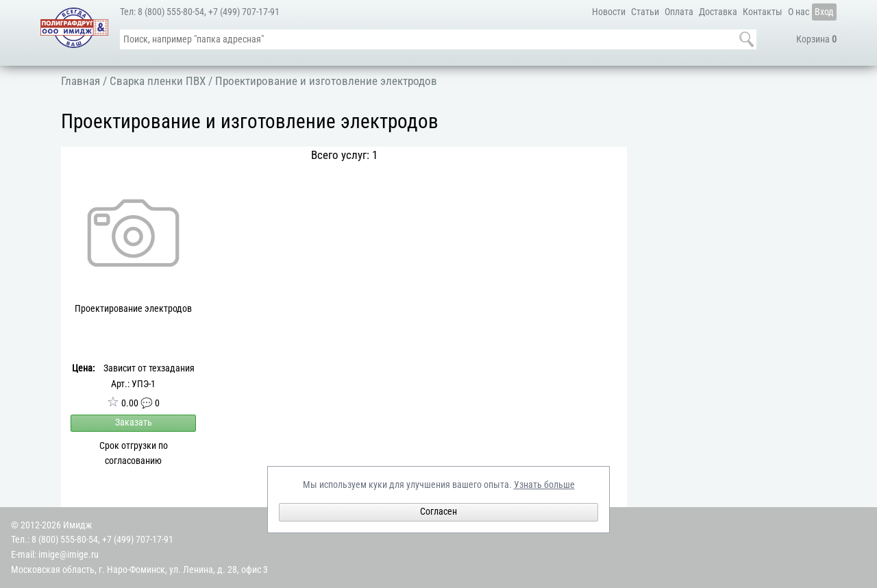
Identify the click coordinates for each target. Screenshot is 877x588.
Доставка (718, 12)
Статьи (645, 12)
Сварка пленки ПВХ (158, 81)
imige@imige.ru (69, 555)
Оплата (679, 12)
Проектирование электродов (133, 309)
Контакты (763, 12)
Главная (81, 81)
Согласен (438, 512)
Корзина (816, 39)
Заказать (134, 422)
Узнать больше (544, 485)
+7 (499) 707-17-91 (244, 12)
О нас (799, 12)
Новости (609, 12)
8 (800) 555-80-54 (171, 12)
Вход (824, 12)
